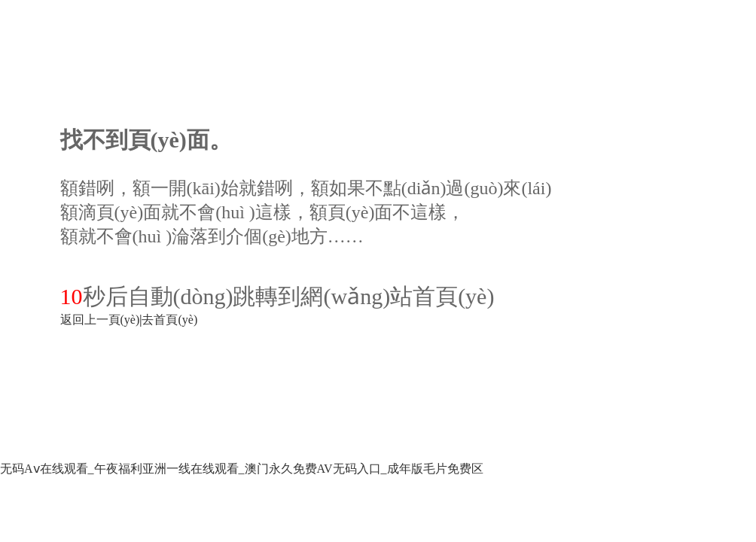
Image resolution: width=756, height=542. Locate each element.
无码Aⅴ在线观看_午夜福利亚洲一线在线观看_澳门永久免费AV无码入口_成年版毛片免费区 (242, 469)
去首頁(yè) (169, 320)
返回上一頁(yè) (100, 320)
